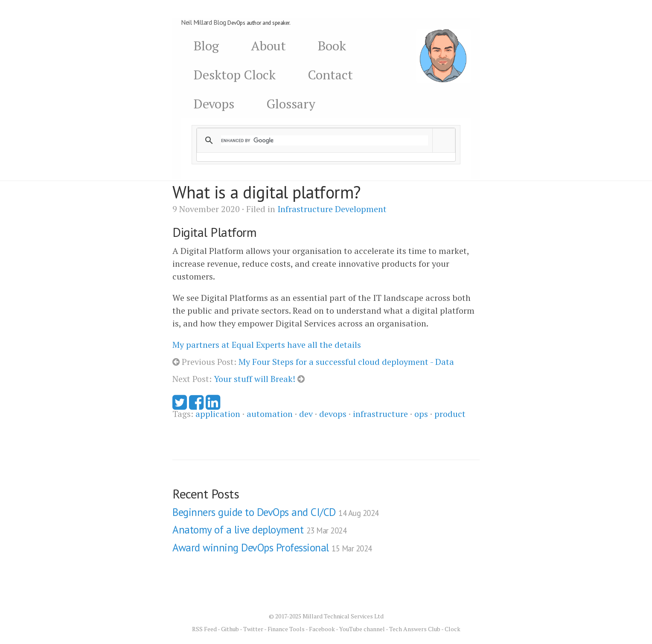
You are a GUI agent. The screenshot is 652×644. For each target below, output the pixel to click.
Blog (206, 46)
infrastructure (380, 414)
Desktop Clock (235, 75)
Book (332, 46)
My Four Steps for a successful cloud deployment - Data (346, 362)
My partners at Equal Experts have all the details (267, 345)
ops (421, 414)
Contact (330, 75)
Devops (214, 104)
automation (270, 414)
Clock (453, 629)
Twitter (253, 629)
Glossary (291, 104)
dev (306, 414)
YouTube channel (362, 629)
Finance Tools (286, 629)
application (218, 414)
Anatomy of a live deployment (259, 530)
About (268, 46)
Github (230, 629)
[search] (325, 140)
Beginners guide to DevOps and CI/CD (276, 512)
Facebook (322, 629)
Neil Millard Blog (204, 22)
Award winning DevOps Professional (272, 548)
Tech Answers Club (415, 629)
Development (361, 209)
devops (333, 414)
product (450, 414)
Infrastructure (305, 209)
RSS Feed (204, 629)
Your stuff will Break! (255, 379)
